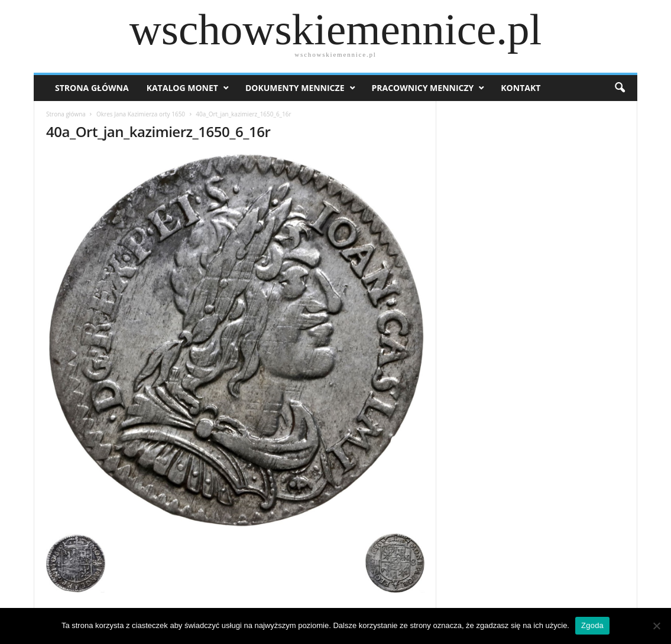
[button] (620, 88)
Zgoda (592, 625)
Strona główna (66, 114)
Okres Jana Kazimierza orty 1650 (141, 114)
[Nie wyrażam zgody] (656, 626)
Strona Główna (92, 88)
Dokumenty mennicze (295, 88)
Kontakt (521, 88)
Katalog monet (182, 88)
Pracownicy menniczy (423, 88)
